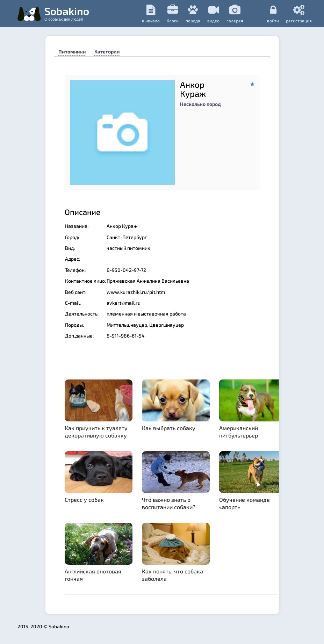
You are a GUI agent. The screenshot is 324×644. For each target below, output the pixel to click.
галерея (235, 14)
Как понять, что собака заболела (172, 575)
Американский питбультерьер (239, 432)
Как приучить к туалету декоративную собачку (96, 432)
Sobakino (67, 13)
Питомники (72, 52)
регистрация (299, 14)
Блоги (173, 14)
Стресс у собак (84, 500)
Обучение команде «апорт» (244, 503)
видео (213, 14)
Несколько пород (200, 104)
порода (193, 14)
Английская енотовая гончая (93, 575)
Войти (273, 14)
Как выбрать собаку (169, 428)
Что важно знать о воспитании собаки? (169, 503)
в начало (151, 14)
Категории (107, 52)
